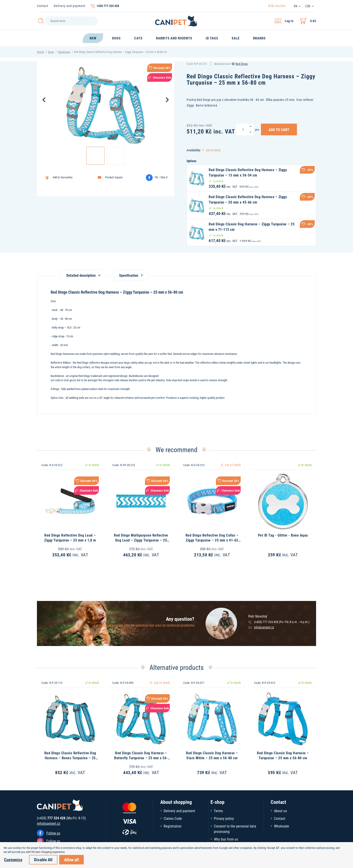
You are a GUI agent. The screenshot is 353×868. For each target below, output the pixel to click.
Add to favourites (63, 177)
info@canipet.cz (264, 627)
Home (40, 52)
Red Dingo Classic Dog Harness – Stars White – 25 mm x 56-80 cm (212, 755)
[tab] (82, 273)
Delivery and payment (70, 6)
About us (280, 811)
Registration (173, 826)
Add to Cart (279, 129)
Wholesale (282, 826)
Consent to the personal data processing (235, 829)
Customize (13, 860)
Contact (43, 6)
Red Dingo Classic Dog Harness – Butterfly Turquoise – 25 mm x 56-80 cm (141, 758)
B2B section (277, 6)
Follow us (53, 833)
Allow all (71, 860)
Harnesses (64, 52)
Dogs (51, 52)
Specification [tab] (130, 275)
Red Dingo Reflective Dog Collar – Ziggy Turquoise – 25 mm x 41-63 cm (212, 540)
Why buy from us (226, 839)
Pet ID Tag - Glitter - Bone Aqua (283, 535)
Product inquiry (114, 177)
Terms (218, 811)
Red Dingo (242, 64)
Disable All (43, 860)
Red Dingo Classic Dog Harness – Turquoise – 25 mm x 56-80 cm (283, 755)
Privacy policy (224, 818)
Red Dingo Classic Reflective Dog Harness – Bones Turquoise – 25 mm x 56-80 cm (70, 758)
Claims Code (173, 818)
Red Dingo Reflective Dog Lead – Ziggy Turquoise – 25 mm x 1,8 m (70, 538)
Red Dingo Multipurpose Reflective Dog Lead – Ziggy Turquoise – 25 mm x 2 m (141, 540)
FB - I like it (161, 177)
